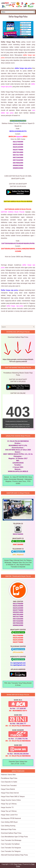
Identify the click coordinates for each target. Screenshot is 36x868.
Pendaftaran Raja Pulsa (9, 778)
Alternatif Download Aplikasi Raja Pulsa (14, 855)
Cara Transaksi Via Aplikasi (10, 844)
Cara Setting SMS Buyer (9, 822)
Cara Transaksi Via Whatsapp (11, 840)
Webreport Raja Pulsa (8, 829)
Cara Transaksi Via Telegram (11, 851)
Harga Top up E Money (9, 804)
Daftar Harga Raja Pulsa (18, 16)
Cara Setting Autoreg (8, 826)
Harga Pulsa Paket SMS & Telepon (13, 797)
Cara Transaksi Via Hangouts (11, 848)
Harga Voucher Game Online (11, 800)
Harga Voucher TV (7, 807)
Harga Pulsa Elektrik (8, 789)
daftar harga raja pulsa (15, 306)
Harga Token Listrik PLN (9, 815)
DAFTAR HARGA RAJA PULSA (13, 212)
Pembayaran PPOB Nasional (11, 818)
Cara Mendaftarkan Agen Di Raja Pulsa (14, 837)
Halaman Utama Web (8, 775)
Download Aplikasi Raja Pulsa (11, 833)
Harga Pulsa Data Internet (10, 793)
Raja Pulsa (18, 864)
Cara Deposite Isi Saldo (9, 782)
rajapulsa (19, 137)
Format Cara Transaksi (9, 785)
